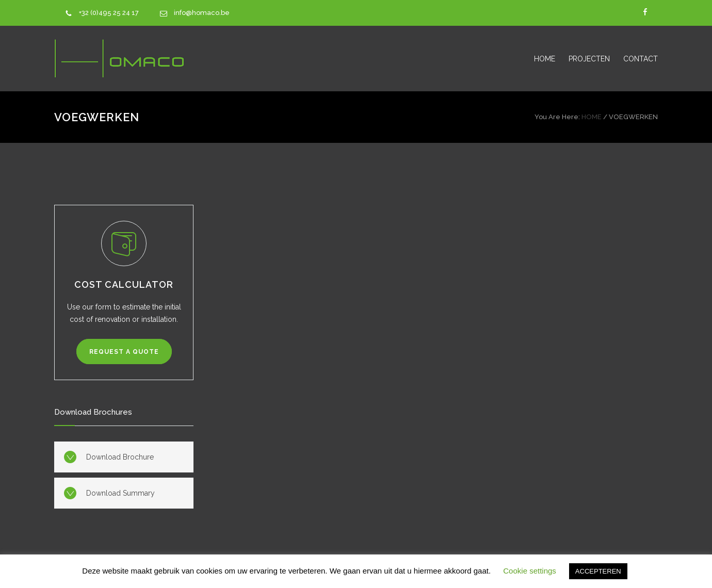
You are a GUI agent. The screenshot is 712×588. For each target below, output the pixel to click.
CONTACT (641, 59)
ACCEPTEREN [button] (598, 571)
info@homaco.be (202, 13)
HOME (545, 59)
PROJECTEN (589, 59)
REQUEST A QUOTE (124, 352)
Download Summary (120, 493)
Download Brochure (120, 457)
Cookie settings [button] (530, 571)
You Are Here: (557, 117)
